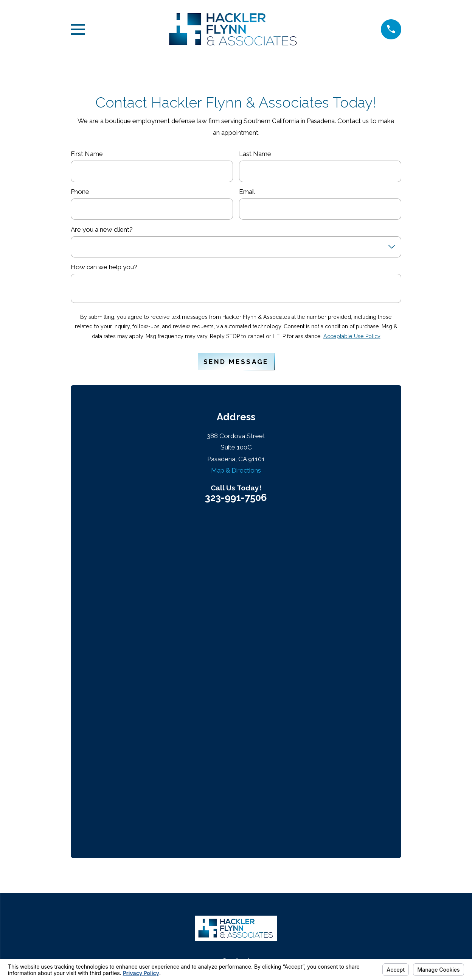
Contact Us (236, 804)
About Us (236, 774)
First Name (87, 154)
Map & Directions (236, 470)
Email (247, 192)
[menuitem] (199, 939)
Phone (80, 192)
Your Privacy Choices (274, 923)
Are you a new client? (102, 229)
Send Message (236, 362)
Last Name (255, 154)
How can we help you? (104, 267)
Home (236, 760)
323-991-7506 (236, 498)
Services (236, 789)
